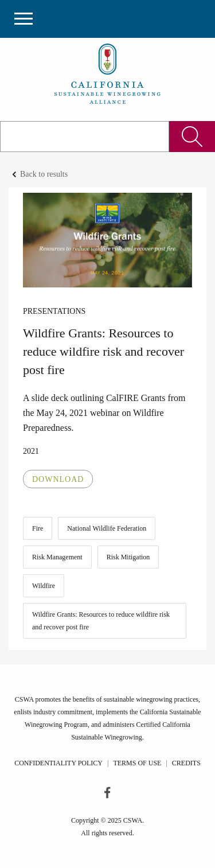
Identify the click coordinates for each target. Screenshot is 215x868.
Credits (186, 763)
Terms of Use (137, 763)
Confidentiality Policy (58, 763)
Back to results (44, 174)
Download (58, 479)
